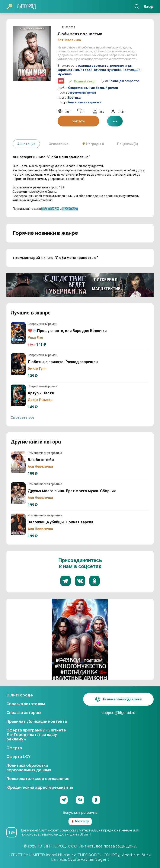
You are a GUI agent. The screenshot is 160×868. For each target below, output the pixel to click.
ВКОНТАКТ (70, 209)
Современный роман (82, 93)
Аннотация (26, 144)
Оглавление (59, 144)
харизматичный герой (75, 70)
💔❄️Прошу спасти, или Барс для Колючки (18, 333)
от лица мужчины (108, 70)
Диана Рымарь (40, 400)
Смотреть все (23, 418)
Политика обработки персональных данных (29, 768)
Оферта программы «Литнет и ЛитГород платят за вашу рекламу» (36, 735)
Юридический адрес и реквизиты (40, 787)
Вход (149, 7)
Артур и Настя (18, 395)
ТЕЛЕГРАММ (50, 209)
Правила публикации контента (37, 721)
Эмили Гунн (37, 369)
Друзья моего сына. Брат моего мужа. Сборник (18, 493)
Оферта (14, 748)
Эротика (74, 98)
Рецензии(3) (128, 144)
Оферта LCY (18, 757)
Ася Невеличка (69, 40)
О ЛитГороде (20, 695)
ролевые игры (121, 66)
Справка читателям (26, 704)
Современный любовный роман (93, 88)
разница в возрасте (93, 66)
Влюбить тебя (18, 462)
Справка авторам (24, 713)
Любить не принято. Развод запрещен (18, 364)
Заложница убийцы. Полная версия (18, 524)
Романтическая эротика (84, 103)
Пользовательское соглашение (38, 779)
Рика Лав (35, 337)
